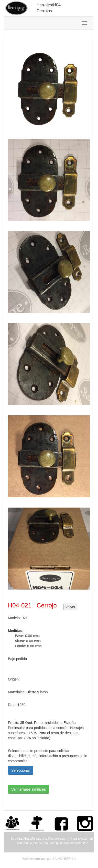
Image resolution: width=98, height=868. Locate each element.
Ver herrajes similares (29, 789)
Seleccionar (21, 770)
